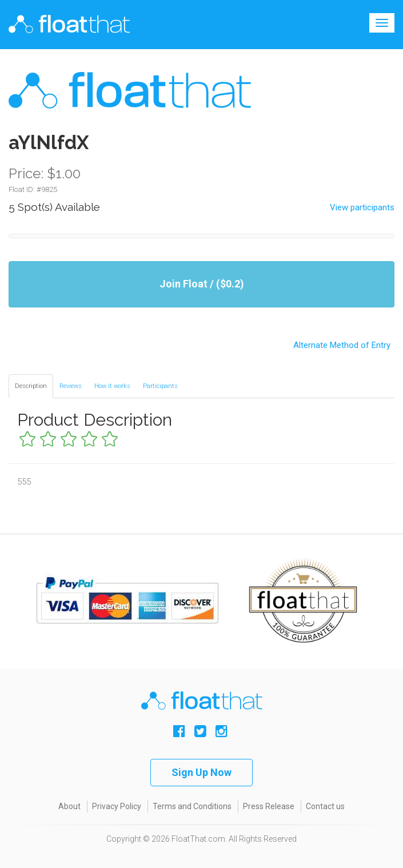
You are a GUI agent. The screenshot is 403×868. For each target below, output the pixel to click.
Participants (160, 386)
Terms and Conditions (192, 806)
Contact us (325, 806)
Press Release (269, 806)
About (69, 806)
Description (31, 386)
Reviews (71, 386)
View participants (362, 207)
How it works (112, 386)
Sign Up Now (202, 772)
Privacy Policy (117, 806)
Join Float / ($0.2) (202, 284)
